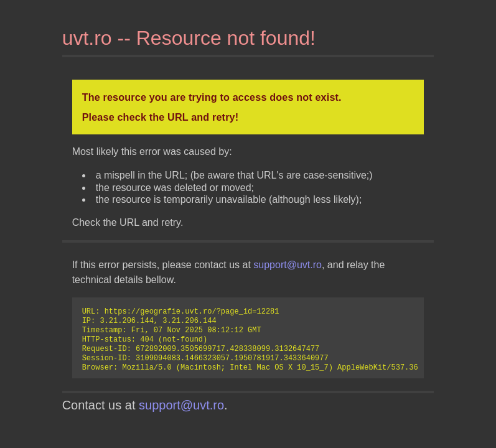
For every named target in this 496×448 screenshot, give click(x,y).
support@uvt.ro (288, 265)
